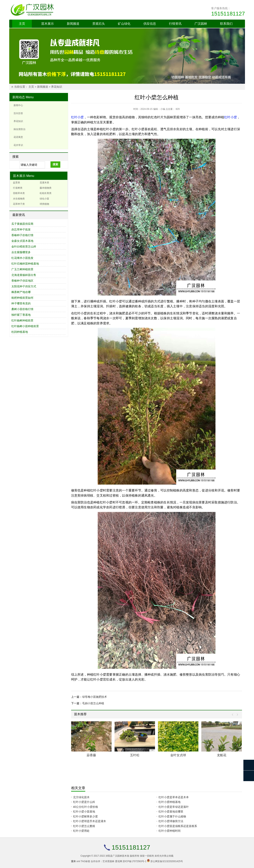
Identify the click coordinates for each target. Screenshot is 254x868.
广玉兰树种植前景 (22, 269)
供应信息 (150, 24)
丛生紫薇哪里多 (21, 252)
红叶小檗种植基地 (170, 802)
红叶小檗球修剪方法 (171, 821)
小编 (163, 109)
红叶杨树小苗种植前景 (25, 326)
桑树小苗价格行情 (22, 309)
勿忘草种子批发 (21, 229)
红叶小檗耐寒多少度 (85, 816)
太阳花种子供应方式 (24, 286)
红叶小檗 (77, 117)
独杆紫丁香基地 (21, 315)
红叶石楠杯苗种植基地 (25, 264)
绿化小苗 (44, 199)
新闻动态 (19, 97)
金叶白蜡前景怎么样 (24, 247)
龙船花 (222, 755)
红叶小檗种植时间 (170, 831)
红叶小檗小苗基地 (84, 812)
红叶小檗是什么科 (84, 802)
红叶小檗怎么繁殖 (84, 826)
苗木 (73, 861)
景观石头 (99, 24)
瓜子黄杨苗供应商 (22, 224)
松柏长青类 (46, 193)
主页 (22, 24)
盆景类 (17, 183)
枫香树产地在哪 (21, 292)
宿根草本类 (19, 193)
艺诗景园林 (108, 861)
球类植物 (44, 204)
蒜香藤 (91, 755)
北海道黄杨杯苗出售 (24, 275)
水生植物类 (19, 199)
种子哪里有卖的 (21, 303)
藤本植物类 (46, 188)
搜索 (55, 164)
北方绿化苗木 (81, 797)
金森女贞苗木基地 (22, 241)
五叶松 (135, 755)
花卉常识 (18, 145)
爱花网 (119, 861)
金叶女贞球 (178, 755)
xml (78, 861)
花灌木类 (44, 183)
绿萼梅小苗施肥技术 (94, 697)
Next (236, 715)
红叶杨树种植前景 (22, 320)
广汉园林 (201, 24)
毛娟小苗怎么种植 (93, 703)
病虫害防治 (19, 129)
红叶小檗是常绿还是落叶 (174, 807)
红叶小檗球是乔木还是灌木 (90, 821)
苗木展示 (48, 24)
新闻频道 (73, 24)
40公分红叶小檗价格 (86, 807)
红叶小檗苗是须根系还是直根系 (178, 826)
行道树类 (18, 188)
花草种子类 (19, 204)
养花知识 (57, 87)
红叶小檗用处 (81, 831)
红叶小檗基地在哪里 (171, 812)
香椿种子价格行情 (22, 235)
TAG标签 (85, 861)
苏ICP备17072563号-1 (135, 861)
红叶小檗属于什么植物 (172, 816)
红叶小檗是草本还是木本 (174, 797)
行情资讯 (175, 24)
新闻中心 (18, 105)
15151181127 (228, 14)
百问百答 (18, 113)
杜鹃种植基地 (20, 332)
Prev (233, 715)
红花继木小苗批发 (22, 258)
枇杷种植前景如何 (22, 298)
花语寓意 (18, 137)
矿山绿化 (124, 24)
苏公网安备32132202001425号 (167, 861)
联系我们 (226, 24)
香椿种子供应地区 (22, 281)
